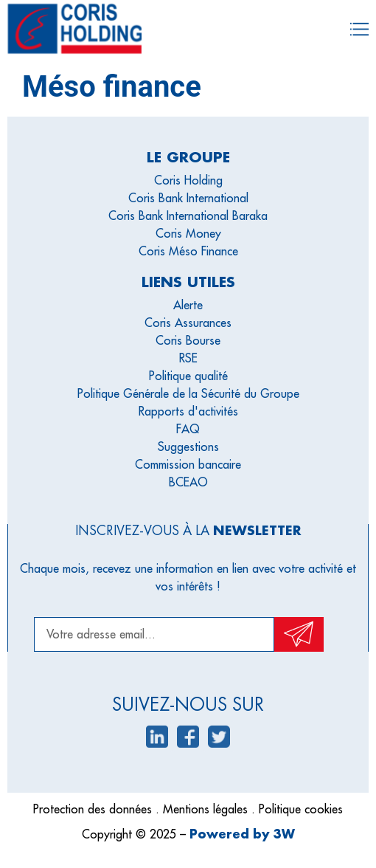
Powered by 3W (242, 834)
